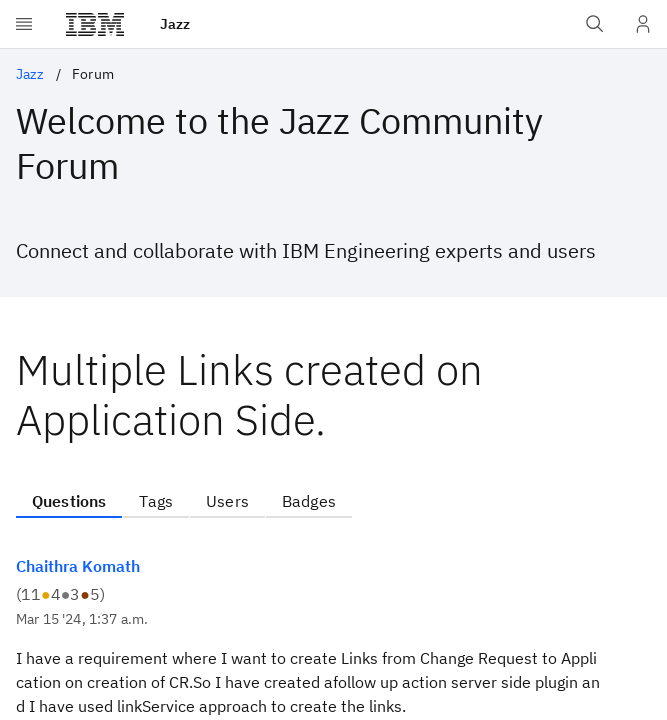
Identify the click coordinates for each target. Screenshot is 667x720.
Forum (93, 74)
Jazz (30, 74)
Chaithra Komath (78, 566)
